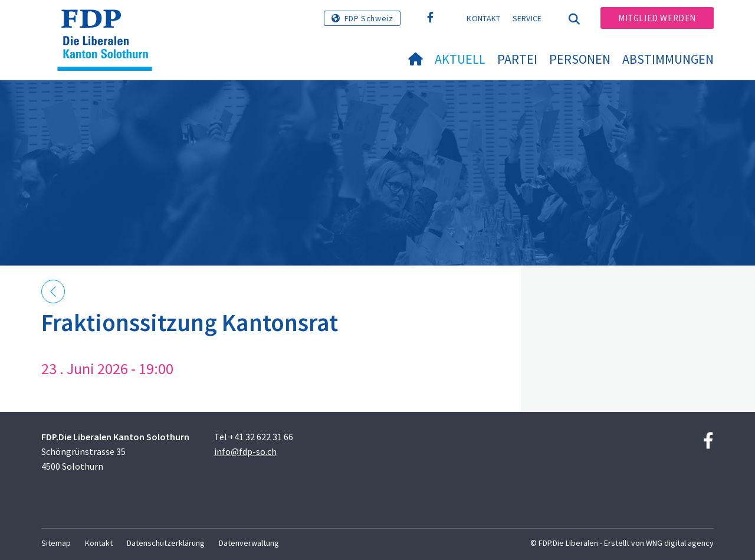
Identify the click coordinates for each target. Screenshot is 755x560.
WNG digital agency (680, 543)
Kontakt (483, 18)
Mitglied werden (657, 18)
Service (527, 18)
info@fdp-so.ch (245, 451)
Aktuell (460, 59)
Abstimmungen (668, 59)
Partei (517, 59)
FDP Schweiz (369, 18)
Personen (580, 59)
